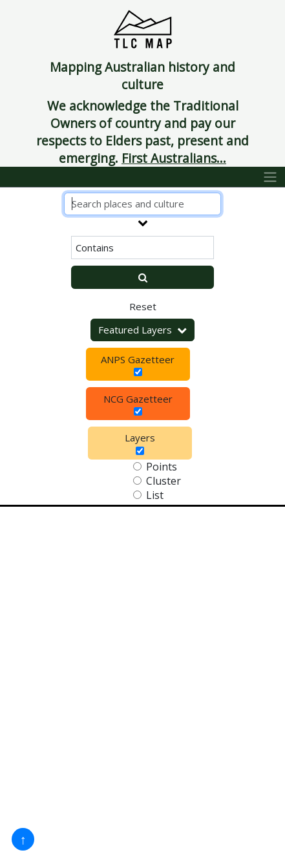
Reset (143, 306)
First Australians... (174, 158)
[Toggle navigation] (270, 177)
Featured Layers (142, 330)
